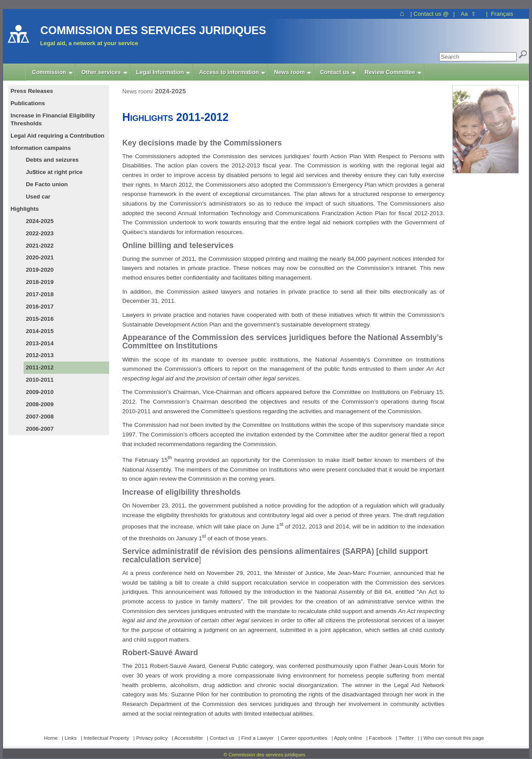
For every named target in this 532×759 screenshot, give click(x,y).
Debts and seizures (52, 160)
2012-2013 (40, 355)
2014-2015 (40, 331)
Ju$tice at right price (54, 172)
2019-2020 (40, 270)
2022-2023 (40, 233)
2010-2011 (40, 380)
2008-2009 (40, 404)
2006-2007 (40, 429)
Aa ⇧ (468, 14)
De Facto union (47, 184)
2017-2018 (40, 294)
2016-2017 (40, 307)
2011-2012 (40, 367)
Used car (38, 197)
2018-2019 (40, 282)
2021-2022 (40, 246)
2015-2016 (40, 319)
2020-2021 (40, 257)
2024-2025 (40, 221)
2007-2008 (40, 417)
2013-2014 (40, 343)
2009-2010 (40, 392)
